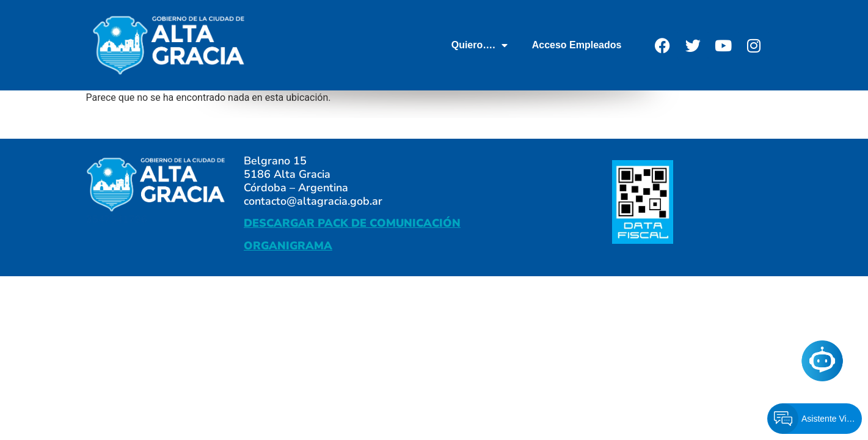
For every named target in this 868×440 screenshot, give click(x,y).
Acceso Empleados (577, 45)
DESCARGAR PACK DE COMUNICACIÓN (352, 223)
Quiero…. (480, 45)
